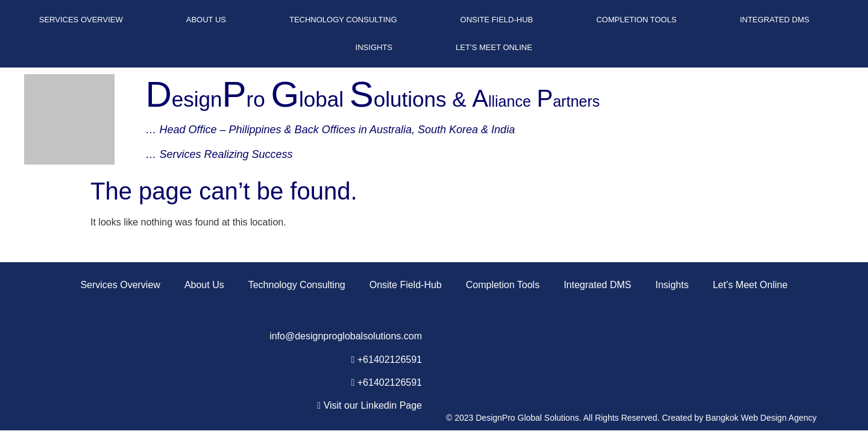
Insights (374, 47)
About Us (206, 20)
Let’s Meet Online (494, 47)
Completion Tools (636, 20)
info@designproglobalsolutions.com (346, 336)
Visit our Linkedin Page (373, 405)
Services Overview (81, 20)
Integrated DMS (774, 20)
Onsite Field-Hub (497, 20)
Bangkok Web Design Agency (761, 418)
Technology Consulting (343, 20)
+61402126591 (390, 360)
